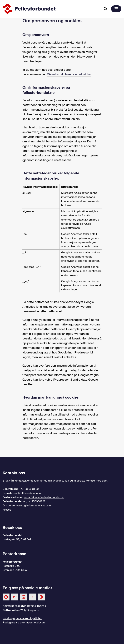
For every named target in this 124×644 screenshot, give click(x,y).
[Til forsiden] (51, 9)
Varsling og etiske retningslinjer (22, 618)
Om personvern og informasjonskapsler (27, 506)
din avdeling (56, 481)
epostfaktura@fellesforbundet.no (44, 497)
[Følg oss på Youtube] (32, 597)
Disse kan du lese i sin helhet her (69, 74)
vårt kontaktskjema (21, 481)
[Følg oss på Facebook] (6, 597)
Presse (7, 510)
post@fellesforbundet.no (27, 493)
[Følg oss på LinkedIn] (24, 597)
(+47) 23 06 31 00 (29, 489)
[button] (116, 9)
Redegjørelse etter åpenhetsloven (24, 623)
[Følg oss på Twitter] (15, 597)
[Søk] (106, 9)
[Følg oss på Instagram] (41, 597)
